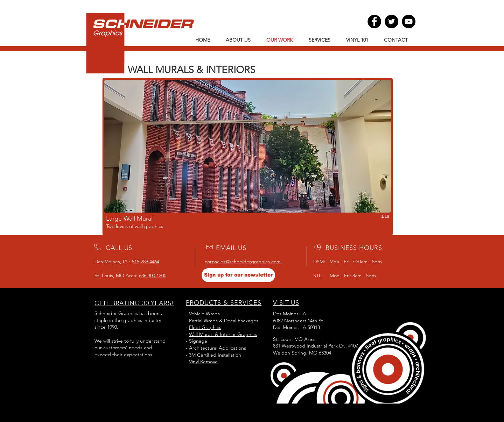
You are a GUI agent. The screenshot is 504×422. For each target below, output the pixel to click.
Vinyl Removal (204, 362)
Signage (198, 341)
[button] (248, 157)
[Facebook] (374, 22)
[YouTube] (409, 22)
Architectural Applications (218, 348)
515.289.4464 (146, 262)
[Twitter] (391, 22)
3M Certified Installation (215, 355)
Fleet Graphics (205, 327)
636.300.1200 (153, 276)
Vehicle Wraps (204, 314)
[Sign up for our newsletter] (238, 275)
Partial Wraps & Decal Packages (224, 321)
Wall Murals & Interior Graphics (223, 334)
